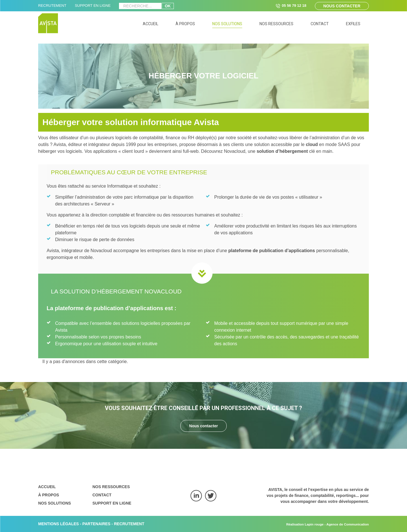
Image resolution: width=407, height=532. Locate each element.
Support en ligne (112, 503)
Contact (102, 495)
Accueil (47, 487)
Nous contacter (342, 6)
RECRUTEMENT (52, 6)
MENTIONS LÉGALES (59, 524)
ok (168, 6)
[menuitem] (151, 25)
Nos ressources (111, 487)
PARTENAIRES (96, 524)
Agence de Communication (348, 524)
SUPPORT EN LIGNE (93, 6)
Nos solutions (55, 503)
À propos (49, 495)
